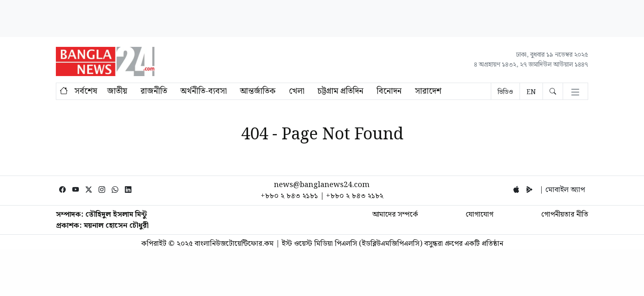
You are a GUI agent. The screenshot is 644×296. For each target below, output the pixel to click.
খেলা (297, 91)
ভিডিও (505, 92)
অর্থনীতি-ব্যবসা (204, 91)
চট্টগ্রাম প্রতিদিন (340, 91)
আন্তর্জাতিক (258, 91)
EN (531, 92)
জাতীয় (117, 91)
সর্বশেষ (86, 91)
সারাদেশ (428, 91)
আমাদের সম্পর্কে (395, 214)
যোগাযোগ (480, 214)
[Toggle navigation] (575, 93)
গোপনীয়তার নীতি (565, 214)
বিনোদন (389, 91)
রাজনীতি (154, 91)
